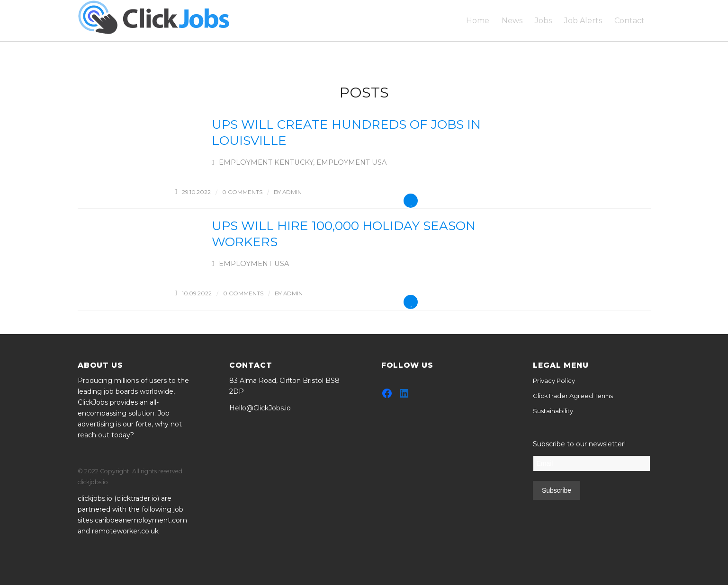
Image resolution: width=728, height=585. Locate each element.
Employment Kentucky (266, 162)
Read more (411, 201)
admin (292, 192)
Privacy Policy (554, 381)
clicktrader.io (137, 498)
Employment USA (351, 162)
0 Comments (242, 192)
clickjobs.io (95, 498)
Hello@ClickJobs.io (260, 408)
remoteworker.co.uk (125, 531)
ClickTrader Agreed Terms (573, 396)
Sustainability (553, 411)
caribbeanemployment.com (141, 520)
